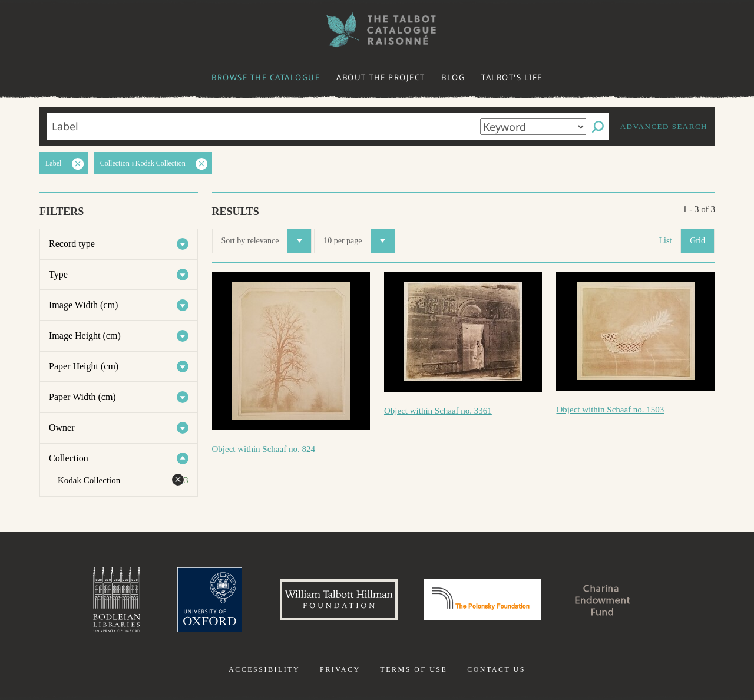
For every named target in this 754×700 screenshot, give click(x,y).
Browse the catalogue (266, 77)
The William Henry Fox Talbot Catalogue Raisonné (377, 30)
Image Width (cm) (83, 305)
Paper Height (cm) (84, 366)
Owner (62, 427)
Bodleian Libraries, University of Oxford (117, 600)
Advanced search (664, 126)
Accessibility (264, 669)
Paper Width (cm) (82, 397)
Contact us (496, 669)
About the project (381, 77)
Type (58, 274)
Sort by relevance (267, 241)
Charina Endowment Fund (603, 600)
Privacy (340, 669)
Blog (453, 77)
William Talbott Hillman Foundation (339, 600)
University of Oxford (210, 600)
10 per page (359, 241)
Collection (69, 458)
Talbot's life (512, 77)
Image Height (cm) (85, 336)
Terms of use (414, 669)
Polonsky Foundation (482, 600)
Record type (72, 244)
